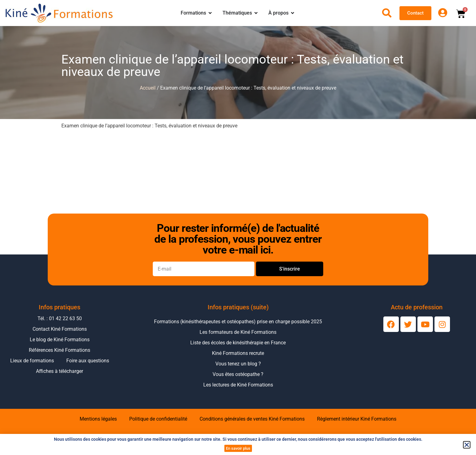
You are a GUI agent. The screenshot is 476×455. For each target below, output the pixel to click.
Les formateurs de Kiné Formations (238, 332)
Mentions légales (98, 419)
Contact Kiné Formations (60, 329)
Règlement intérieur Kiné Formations (357, 419)
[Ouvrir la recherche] (387, 13)
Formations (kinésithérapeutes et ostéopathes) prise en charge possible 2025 (238, 322)
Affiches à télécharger (59, 371)
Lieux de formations (32, 361)
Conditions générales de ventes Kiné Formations (252, 419)
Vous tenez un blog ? (238, 364)
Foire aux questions (88, 361)
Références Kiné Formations (59, 350)
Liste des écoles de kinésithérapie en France (238, 343)
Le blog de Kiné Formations (60, 340)
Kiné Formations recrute (238, 353)
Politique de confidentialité (158, 419)
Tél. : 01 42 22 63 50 (60, 318)
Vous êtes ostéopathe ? (238, 374)
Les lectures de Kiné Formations (238, 385)
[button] (467, 445)
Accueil (148, 88)
